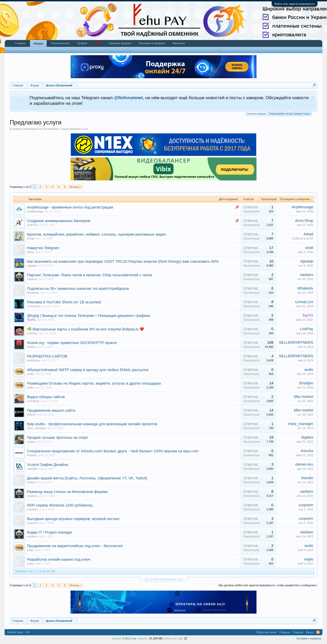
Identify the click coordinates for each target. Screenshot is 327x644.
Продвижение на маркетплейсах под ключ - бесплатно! (75, 546)
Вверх (310, 632)
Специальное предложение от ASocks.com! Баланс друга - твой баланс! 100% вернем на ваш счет (113, 451)
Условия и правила (309, 638)
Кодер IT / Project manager (50, 532)
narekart (32, 469)
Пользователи (60, 43)
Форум (38, 43)
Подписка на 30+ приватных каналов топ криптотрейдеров (78, 289)
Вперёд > (76, 187)
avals (30, 374)
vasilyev (32, 279)
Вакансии (179, 43)
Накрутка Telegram (43, 248)
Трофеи (82, 43)
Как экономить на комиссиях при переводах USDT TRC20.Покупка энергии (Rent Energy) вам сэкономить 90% (123, 261)
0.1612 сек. (130, 638)
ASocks (32, 455)
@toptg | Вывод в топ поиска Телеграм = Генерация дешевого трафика (89, 316)
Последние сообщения (24, 50)
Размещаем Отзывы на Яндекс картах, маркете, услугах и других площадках (94, 383)
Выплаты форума (257, 114)
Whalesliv (33, 293)
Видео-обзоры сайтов (46, 397)
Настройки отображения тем (163, 579)
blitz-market (303, 397)
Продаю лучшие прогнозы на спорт (58, 438)
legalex (307, 437)
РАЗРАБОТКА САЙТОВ (47, 356)
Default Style (15, 632)
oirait (309, 248)
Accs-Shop (304, 221)
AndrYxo (32, 225)
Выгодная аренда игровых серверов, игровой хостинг (73, 519)
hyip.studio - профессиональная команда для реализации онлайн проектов (92, 424)
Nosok (31, 347)
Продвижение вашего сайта (51, 410)
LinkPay (32, 333)
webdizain (33, 360)
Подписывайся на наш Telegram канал (290, 113)
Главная (20, 43)
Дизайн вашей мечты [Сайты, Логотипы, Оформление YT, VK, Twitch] (87, 478)
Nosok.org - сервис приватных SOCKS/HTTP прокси (72, 343)
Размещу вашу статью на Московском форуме (67, 492)
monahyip (33, 401)
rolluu (31, 252)
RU (28, 632)
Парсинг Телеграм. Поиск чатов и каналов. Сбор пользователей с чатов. (90, 275)
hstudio (307, 478)
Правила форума (120, 43)
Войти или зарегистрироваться (295, 4)
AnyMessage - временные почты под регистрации (70, 207)
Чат (98, 43)
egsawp (32, 266)
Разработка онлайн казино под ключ (59, 559)
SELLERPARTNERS (296, 342)
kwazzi (31, 482)
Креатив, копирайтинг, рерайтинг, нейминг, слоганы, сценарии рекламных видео (97, 234)
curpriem (33, 509)
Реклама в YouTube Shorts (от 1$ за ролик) (64, 302)
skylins (31, 415)
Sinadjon (306, 383)
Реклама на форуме (152, 43)
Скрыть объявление (313, 97)
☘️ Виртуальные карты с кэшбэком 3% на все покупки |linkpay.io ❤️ (86, 329)
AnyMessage (35, 211)
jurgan (31, 442)
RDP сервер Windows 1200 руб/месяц (60, 505)
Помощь (285, 632)
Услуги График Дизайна (48, 465)
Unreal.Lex (34, 306)
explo (30, 563)
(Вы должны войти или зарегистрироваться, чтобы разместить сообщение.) (268, 585)
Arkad (31, 238)
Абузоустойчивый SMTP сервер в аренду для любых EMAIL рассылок (88, 370)
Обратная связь (266, 632)
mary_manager (37, 428)
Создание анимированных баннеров (59, 221)
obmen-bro (304, 464)
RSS (318, 632)
